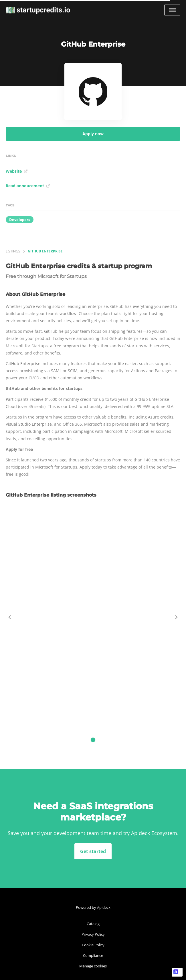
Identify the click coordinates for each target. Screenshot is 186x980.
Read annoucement (28, 186)
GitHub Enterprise (45, 251)
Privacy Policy (93, 934)
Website (17, 171)
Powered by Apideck (93, 907)
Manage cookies (93, 966)
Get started (93, 851)
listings (13, 251)
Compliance (93, 955)
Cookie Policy (93, 945)
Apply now (93, 134)
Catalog (93, 924)
